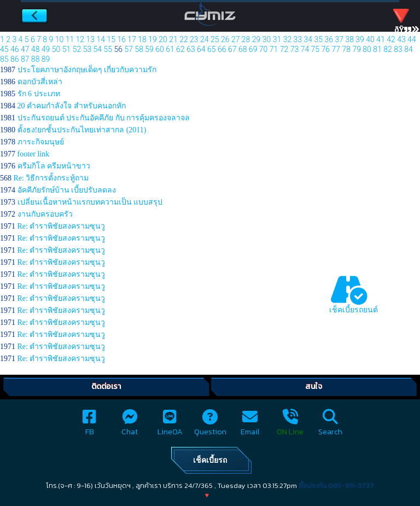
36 (329, 39)
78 (346, 49)
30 (267, 39)
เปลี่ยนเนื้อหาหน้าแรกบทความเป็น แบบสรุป (90, 202)
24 (205, 39)
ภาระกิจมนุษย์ (41, 142)
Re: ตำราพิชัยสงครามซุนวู (62, 226)
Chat (130, 426)
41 (381, 39)
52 (77, 49)
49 (46, 49)
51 (67, 49)
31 (277, 39)
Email (250, 426)
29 (256, 39)
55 (108, 49)
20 (163, 39)
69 (253, 49)
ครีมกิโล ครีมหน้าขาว (54, 166)
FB (89, 426)
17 (132, 39)
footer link (34, 154)
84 (409, 49)
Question (210, 426)
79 (357, 49)
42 (391, 39)
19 (153, 39)
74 (305, 49)
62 (180, 49)
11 (70, 39)
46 (15, 49)
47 (25, 49)
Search (330, 426)
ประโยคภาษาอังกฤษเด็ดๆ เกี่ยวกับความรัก (87, 70)
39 (360, 39)
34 (308, 39)
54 (98, 49)
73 (295, 49)
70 (264, 49)
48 (36, 49)
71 (274, 49)
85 (4, 59)
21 (173, 39)
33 (298, 39)
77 (336, 49)
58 (139, 49)
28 (246, 39)
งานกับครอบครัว (45, 214)
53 (87, 49)
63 (191, 49)
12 (80, 39)
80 (367, 49)
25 (215, 39)
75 (316, 49)
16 (121, 39)
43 (401, 39)
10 (60, 39)
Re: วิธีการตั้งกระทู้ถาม (51, 178)
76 (326, 49)
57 (129, 49)
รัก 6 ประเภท (39, 94)
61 (170, 49)
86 (15, 59)
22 (184, 39)
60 (160, 49)
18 (142, 39)
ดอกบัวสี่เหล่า (40, 82)
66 (222, 49)
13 (91, 39)
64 (201, 49)
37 (339, 39)
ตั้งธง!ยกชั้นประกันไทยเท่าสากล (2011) (82, 130)
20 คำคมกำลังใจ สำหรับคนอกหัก (72, 106)
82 (388, 49)
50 (56, 49)
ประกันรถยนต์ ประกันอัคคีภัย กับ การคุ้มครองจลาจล (104, 118)
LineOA (170, 426)
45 (4, 49)
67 (232, 49)
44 (412, 39)
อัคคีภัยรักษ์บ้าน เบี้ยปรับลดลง (67, 190)
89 (46, 59)
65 (212, 49)
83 (398, 49)
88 (36, 59)
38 (349, 39)
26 (225, 39)
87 (25, 59)
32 (288, 39)
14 (101, 39)
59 (149, 49)
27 (236, 39)
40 (370, 39)
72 (284, 49)
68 (243, 49)
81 (377, 49)
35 (319, 39)
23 (194, 39)
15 (111, 39)
